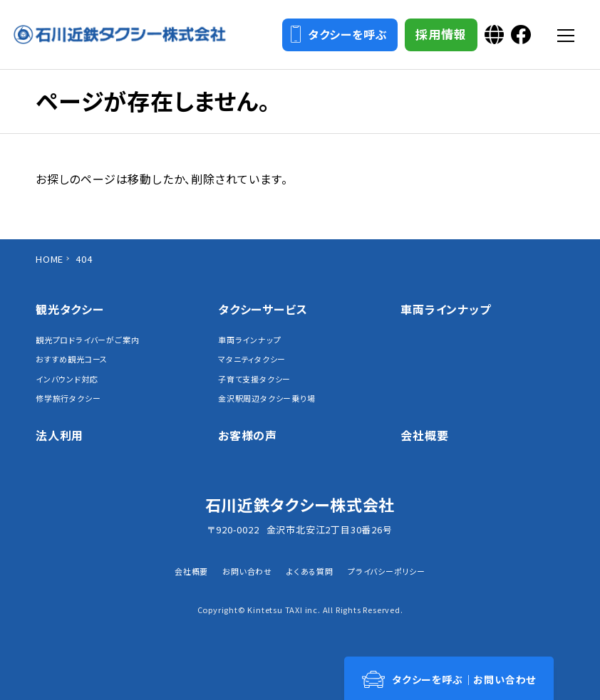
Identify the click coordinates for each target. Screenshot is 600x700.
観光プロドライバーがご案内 (87, 340)
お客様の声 (248, 435)
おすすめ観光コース (72, 359)
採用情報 (439, 35)
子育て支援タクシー (254, 379)
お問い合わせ (247, 571)
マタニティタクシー (252, 359)
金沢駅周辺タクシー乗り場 (267, 398)
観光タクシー (70, 309)
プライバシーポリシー (387, 571)
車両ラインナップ (249, 340)
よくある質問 (310, 571)
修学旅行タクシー (68, 398)
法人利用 (60, 435)
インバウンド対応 (67, 379)
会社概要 (424, 435)
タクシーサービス (263, 309)
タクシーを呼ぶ (336, 35)
